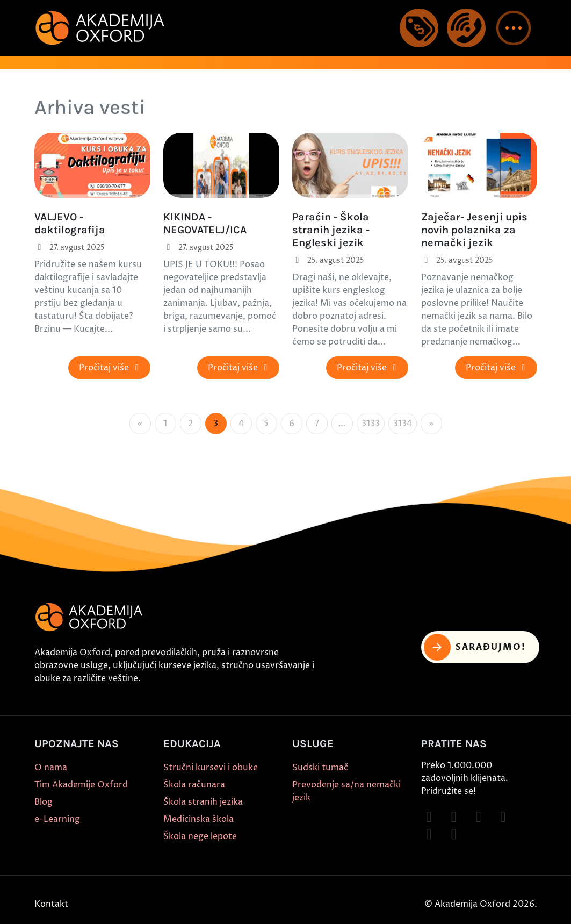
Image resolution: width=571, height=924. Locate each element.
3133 (371, 424)
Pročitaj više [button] (111, 368)
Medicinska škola (198, 819)
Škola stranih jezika (203, 802)
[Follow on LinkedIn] (454, 834)
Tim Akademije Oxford (81, 785)
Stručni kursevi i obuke (211, 768)
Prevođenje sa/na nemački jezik (346, 791)
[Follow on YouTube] (503, 817)
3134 (403, 424)
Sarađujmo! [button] (475, 647)
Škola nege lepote (200, 836)
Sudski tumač (320, 768)
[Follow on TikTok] (479, 817)
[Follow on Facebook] (429, 817)
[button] (514, 28)
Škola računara (194, 785)
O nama (51, 768)
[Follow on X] (429, 834)
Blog (44, 802)
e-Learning (57, 819)
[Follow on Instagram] (454, 817)
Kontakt (51, 904)
